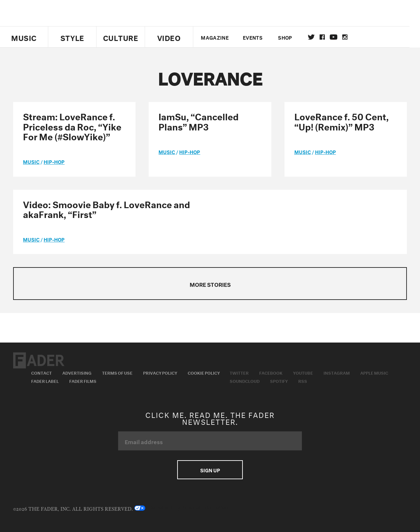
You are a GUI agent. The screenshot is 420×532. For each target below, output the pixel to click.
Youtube (303, 372)
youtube (339, 37)
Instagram (337, 372)
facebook (327, 37)
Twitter (316, 37)
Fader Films (83, 381)
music (31, 161)
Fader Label (45, 381)
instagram (350, 37)
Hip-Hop (54, 161)
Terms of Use (117, 372)
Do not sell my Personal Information (181, 508)
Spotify (279, 381)
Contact (42, 372)
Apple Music (374, 372)
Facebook (271, 372)
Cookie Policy (204, 372)
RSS (303, 381)
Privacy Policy (160, 372)
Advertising (77, 372)
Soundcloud (245, 381)
